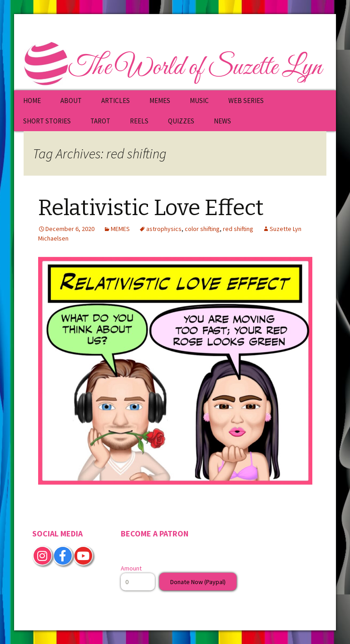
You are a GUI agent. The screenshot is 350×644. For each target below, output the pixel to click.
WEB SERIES (246, 101)
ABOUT (71, 101)
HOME (32, 101)
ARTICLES (116, 101)
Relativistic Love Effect (151, 208)
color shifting (202, 229)
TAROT (100, 121)
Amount (131, 568)
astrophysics (164, 229)
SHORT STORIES (47, 121)
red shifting (238, 229)
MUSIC (199, 101)
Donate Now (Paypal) (198, 582)
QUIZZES (181, 121)
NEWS (222, 121)
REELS (139, 121)
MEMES (160, 101)
